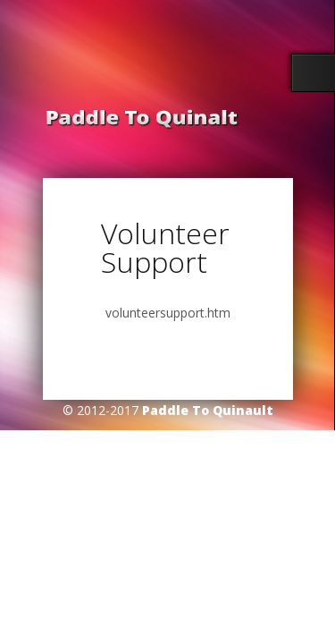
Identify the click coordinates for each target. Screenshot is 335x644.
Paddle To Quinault (208, 410)
